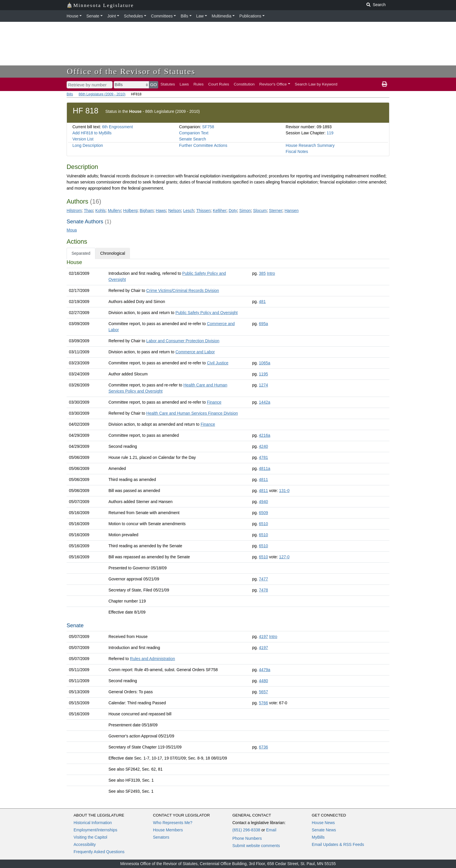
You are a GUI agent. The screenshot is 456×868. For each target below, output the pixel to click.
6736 (263, 747)
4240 (263, 446)
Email (271, 830)
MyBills (318, 837)
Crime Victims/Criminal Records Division (183, 290)
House (72, 16)
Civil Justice (218, 363)
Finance (214, 402)
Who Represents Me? (173, 823)
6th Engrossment (117, 127)
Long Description (88, 145)
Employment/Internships (95, 830)
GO (154, 84)
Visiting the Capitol (90, 837)
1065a (264, 363)
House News (323, 823)
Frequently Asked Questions (99, 852)
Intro (271, 273)
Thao (88, 211)
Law (200, 16)
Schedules (133, 16)
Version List (83, 139)
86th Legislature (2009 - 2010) (102, 94)
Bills (184, 16)
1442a (264, 402)
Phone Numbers (247, 838)
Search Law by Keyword (316, 84)
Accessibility (85, 844)
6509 (263, 513)
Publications (250, 16)
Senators (161, 837)
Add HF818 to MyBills (92, 133)
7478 (263, 590)
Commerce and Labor (195, 352)
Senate (93, 16)
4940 (263, 502)
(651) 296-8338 (246, 830)
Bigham (146, 211)
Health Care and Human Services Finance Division (192, 413)
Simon (245, 211)
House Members (168, 830)
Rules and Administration (153, 659)
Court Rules (219, 84)
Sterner (276, 211)
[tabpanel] (228, 528)
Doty (233, 211)
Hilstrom (74, 211)
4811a (264, 468)
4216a (264, 435)
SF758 (208, 127)
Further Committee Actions (203, 145)
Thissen (203, 211)
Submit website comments (256, 846)
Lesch (189, 211)
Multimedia (222, 16)
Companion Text (194, 133)
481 (262, 302)
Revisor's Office (273, 84)
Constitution (244, 84)
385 (262, 273)
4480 (263, 681)
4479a (264, 670)
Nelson (174, 211)
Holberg (130, 211)
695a (263, 324)
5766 (263, 703)
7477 (263, 579)
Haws (161, 211)
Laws (184, 84)
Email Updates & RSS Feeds (338, 844)
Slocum (260, 211)
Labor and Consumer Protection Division (183, 341)
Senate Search (193, 139)
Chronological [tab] (113, 253)
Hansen (291, 211)
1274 (263, 385)
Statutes (168, 84)
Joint (112, 16)
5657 (263, 692)
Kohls (100, 211)
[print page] (384, 84)
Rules (198, 84)
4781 (263, 457)
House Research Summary (310, 145)
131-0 (284, 491)
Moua (72, 230)
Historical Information (93, 823)
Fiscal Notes (297, 152)
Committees (162, 16)
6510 (263, 524)
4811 (263, 480)
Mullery (114, 211)
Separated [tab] (81, 253)
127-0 (284, 557)
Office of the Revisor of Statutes (131, 71)
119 (330, 133)
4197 (263, 637)
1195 (263, 374)
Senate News (324, 830)
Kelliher (220, 211)
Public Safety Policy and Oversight (206, 313)
